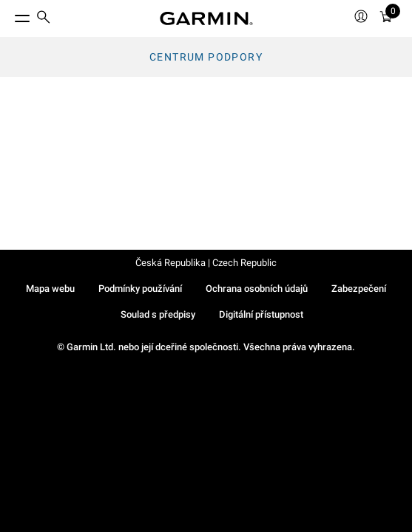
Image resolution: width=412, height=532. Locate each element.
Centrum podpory (206, 57)
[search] (44, 18)
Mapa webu (50, 289)
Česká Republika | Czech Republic (206, 263)
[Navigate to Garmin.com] (206, 18)
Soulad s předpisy (158, 314)
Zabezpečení (359, 289)
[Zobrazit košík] (386, 19)
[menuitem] (44, 19)
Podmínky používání (140, 289)
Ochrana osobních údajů (257, 289)
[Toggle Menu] (9, 15)
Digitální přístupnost (261, 314)
